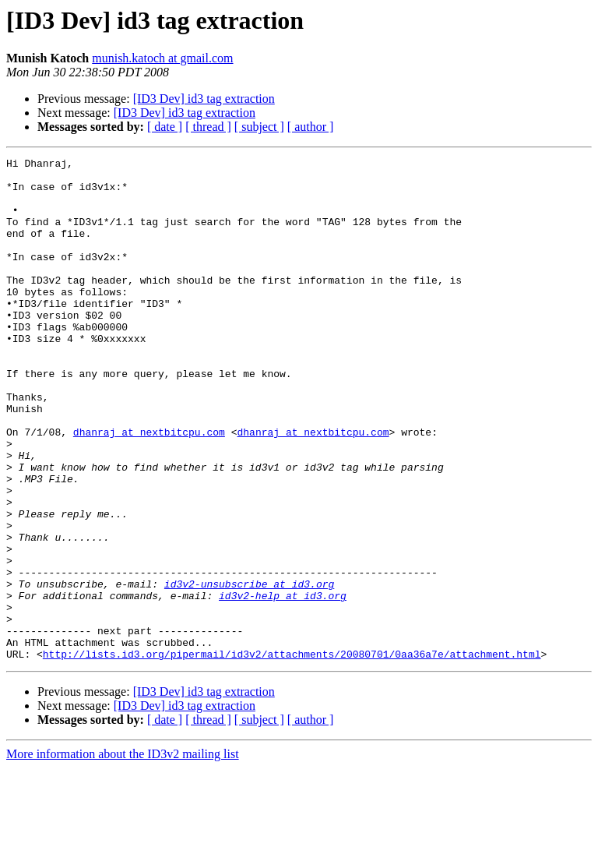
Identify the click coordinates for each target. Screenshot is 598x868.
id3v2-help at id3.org (283, 684)
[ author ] (311, 127)
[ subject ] (259, 127)
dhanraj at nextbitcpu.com (149, 488)
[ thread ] (208, 127)
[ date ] (165, 127)
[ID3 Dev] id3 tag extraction (204, 99)
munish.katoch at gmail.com (162, 58)
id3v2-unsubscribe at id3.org (249, 670)
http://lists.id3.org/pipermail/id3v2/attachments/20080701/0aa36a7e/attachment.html (292, 754)
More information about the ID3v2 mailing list (123, 854)
